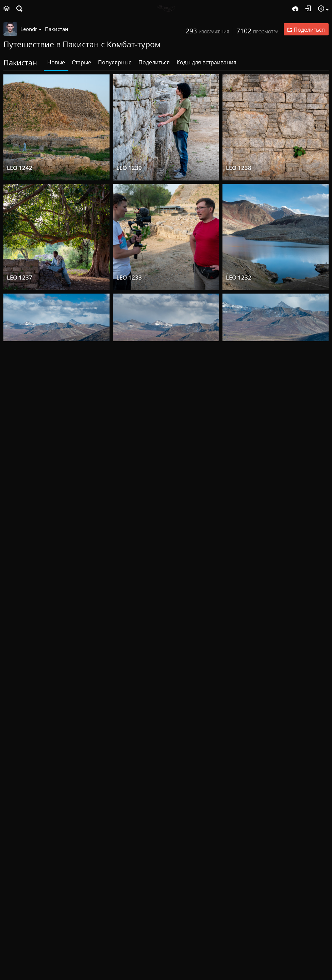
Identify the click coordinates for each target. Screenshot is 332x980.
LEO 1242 (20, 168)
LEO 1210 (129, 716)
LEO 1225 (129, 387)
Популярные (115, 62)
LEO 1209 (239, 716)
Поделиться (154, 62)
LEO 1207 (129, 826)
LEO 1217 (239, 497)
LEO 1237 (20, 278)
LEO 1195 (129, 935)
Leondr (31, 29)
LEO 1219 (20, 497)
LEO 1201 (20, 935)
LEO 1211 (20, 716)
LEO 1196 (239, 935)
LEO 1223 (239, 387)
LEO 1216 (20, 606)
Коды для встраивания (206, 62)
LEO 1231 (20, 387)
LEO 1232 (239, 278)
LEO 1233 (129, 278)
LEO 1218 (129, 497)
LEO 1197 (239, 826)
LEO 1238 (239, 168)
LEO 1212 (239, 606)
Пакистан (57, 29)
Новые (56, 62)
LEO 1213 (129, 606)
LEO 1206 (20, 826)
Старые (81, 62)
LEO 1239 (129, 168)
